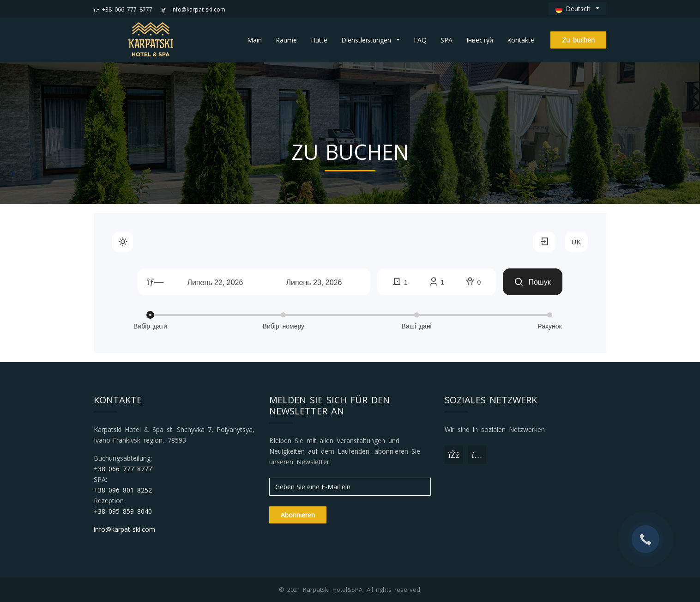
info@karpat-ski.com (193, 9)
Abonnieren (298, 515)
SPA (447, 40)
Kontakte (521, 40)
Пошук (532, 282)
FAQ (420, 40)
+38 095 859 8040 (123, 511)
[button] (577, 9)
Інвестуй (480, 40)
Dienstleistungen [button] (368, 40)
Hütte (319, 40)
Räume (286, 40)
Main (254, 40)
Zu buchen (578, 40)
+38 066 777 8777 (123, 9)
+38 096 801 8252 (123, 490)
